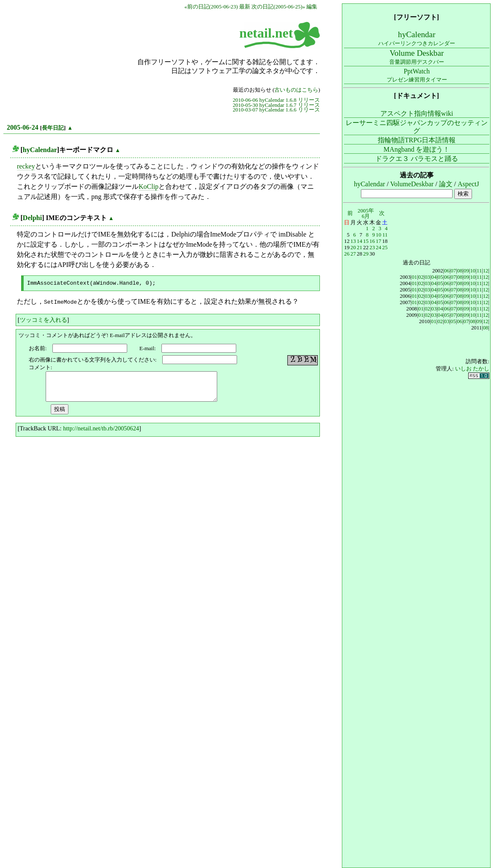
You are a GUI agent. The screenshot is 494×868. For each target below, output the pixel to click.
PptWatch (417, 75)
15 (366, 241)
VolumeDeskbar (412, 184)
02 (421, 277)
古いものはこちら (296, 90)
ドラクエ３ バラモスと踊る (417, 159)
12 (486, 271)
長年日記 (53, 128)
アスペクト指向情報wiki (417, 113)
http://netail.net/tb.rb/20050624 (101, 427)
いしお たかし (472, 369)
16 (372, 241)
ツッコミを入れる (44, 319)
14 (359, 241)
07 (453, 271)
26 (347, 254)
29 (366, 254)
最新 (245, 7)
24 (378, 248)
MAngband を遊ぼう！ (417, 149)
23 (372, 248)
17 (378, 241)
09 (466, 271)
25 (385, 248)
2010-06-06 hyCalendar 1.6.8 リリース (276, 100)
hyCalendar (40, 150)
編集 (312, 7)
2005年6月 (366, 214)
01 (414, 277)
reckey (26, 166)
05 (441, 277)
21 (359, 248)
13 (353, 241)
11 (385, 235)
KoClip (149, 186)
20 (353, 248)
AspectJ (468, 184)
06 (447, 271)
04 (434, 277)
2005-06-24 (23, 127)
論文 (446, 184)
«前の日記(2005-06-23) (211, 7)
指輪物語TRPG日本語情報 (417, 140)
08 (460, 271)
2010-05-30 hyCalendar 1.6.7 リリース (276, 105)
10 (378, 235)
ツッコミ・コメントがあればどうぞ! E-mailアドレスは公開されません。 (107, 334)
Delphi (32, 218)
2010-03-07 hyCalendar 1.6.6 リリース (276, 110)
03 (427, 277)
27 (353, 254)
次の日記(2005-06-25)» (278, 7)
